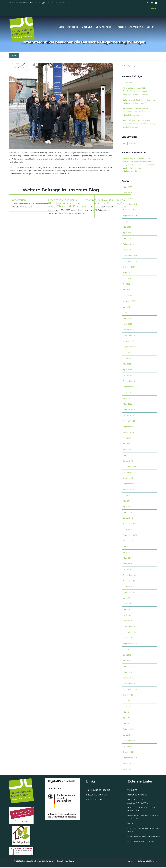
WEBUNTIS (132, 790)
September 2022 (130, 347)
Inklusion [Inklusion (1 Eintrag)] (133, 144)
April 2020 (127, 398)
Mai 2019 (127, 444)
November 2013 (130, 746)
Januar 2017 (128, 569)
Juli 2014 (127, 701)
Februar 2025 (129, 244)
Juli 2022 (127, 353)
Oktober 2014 (129, 695)
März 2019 (127, 455)
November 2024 (130, 261)
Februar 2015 (129, 672)
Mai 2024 (127, 290)
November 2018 (130, 472)
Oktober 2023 (129, 301)
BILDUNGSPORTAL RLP (138, 795)
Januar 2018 (128, 518)
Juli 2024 (127, 278)
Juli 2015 (127, 649)
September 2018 (130, 484)
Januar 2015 (128, 678)
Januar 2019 (128, 461)
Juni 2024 (127, 284)
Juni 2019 (127, 438)
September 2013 (130, 758)
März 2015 (127, 666)
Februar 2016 (129, 621)
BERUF (138, 811)
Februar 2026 (129, 193)
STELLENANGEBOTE (95, 800)
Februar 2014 (129, 729)
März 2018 (127, 512)
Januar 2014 (128, 735)
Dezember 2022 (130, 335)
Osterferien (19, 201)
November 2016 (130, 581)
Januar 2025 (128, 250)
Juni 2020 (127, 392)
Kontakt (154, 861)
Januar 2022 (128, 375)
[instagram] (152, 3)
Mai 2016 (127, 609)
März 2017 (127, 558)
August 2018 (128, 490)
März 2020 (128, 404)
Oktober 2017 (129, 529)
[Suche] (125, 66)
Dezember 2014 (130, 684)
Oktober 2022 (129, 341)
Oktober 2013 (129, 752)
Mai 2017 (127, 547)
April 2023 (127, 324)
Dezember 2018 (130, 467)
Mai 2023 (127, 318)
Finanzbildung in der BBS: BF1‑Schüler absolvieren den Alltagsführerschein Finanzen (66, 204)
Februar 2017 (129, 564)
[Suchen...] (139, 66)
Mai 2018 (127, 501)
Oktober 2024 (129, 267)
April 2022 (127, 370)
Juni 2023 (127, 313)
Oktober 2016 (129, 587)
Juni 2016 (127, 604)
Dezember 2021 (130, 381)
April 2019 (127, 450)
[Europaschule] (21, 808)
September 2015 (130, 644)
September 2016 (130, 592)
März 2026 (128, 187)
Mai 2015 (127, 661)
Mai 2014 (127, 712)
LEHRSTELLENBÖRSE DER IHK (141, 841)
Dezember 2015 (130, 626)
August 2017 (128, 541)
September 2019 (130, 427)
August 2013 (128, 763)
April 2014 (127, 718)
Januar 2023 (128, 330)
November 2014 (130, 689)
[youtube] (156, 3)
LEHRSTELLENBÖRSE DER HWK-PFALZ (145, 836)
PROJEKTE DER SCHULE (97, 795)
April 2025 (127, 233)
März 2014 (127, 723)
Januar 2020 (128, 415)
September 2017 (130, 535)
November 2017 (130, 524)
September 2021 (130, 387)
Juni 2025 (127, 221)
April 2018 (127, 507)
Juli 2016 (127, 598)
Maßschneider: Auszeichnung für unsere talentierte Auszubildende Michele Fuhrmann (137, 112)
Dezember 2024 (130, 256)
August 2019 (128, 432)
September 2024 (130, 273)
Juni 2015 (127, 655)
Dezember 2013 (130, 741)
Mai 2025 (127, 227)
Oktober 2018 (129, 478)
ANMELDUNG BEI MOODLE (98, 790)
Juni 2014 (127, 706)
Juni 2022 (127, 358)
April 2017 (127, 552)
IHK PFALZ (132, 824)
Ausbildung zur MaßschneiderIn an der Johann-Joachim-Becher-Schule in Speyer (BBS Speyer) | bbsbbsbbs (139, 162)
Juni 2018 (127, 495)
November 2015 (130, 632)
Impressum (131, 861)
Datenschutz (143, 861)
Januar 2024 (128, 295)
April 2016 (127, 615)
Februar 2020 (129, 410)
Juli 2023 (127, 307)
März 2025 (127, 238)
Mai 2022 (127, 364)
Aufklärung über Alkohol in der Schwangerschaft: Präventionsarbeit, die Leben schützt (139, 124)
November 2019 (130, 421)
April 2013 (127, 769)
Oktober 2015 (129, 638)
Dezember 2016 (130, 575)
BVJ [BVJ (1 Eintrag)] (125, 144)
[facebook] (147, 3)
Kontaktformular (63, 3)
